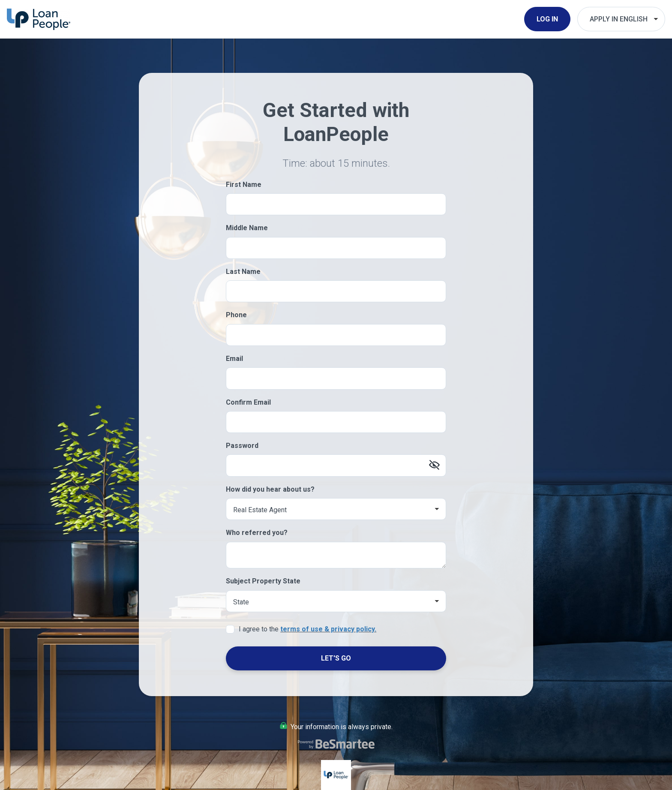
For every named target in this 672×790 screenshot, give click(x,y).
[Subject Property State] (336, 601)
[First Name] (336, 204)
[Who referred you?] (336, 555)
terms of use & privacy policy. (328, 629)
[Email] (336, 378)
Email (234, 359)
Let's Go (336, 658)
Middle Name (247, 228)
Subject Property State (263, 581)
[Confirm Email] (336, 422)
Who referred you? (257, 533)
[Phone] (336, 335)
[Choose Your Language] (621, 19)
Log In (547, 19)
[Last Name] (336, 291)
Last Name (243, 272)
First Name (244, 185)
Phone (236, 315)
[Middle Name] (336, 248)
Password (242, 446)
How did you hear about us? (270, 489)
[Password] (336, 465)
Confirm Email (248, 402)
